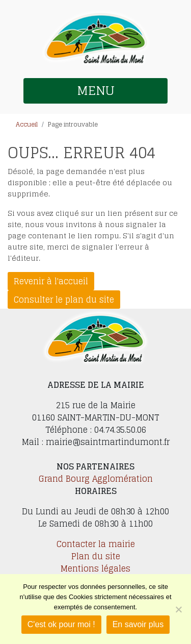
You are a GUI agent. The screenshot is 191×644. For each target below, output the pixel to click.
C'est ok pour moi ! (61, 624)
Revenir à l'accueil (51, 281)
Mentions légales (95, 568)
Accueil (27, 124)
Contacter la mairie (96, 544)
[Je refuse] (178, 609)
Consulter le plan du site (64, 300)
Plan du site (96, 556)
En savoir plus (138, 624)
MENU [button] (96, 91)
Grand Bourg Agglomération (96, 479)
